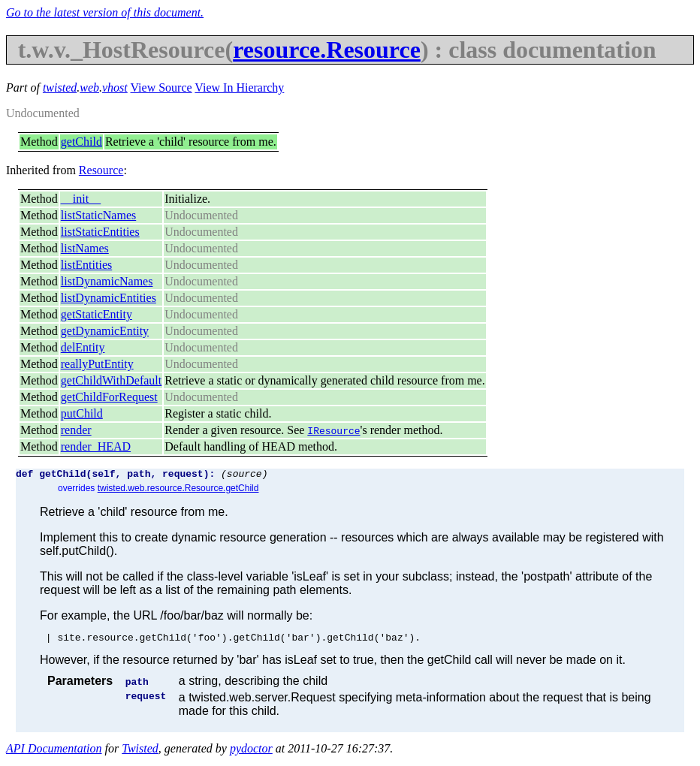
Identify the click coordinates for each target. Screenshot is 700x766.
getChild (81, 142)
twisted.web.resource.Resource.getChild (178, 490)
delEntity (83, 347)
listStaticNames (98, 215)
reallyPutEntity (97, 364)
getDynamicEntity (105, 331)
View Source (161, 87)
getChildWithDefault (111, 380)
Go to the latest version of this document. (105, 12)
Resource (101, 170)
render (76, 430)
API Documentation (54, 753)
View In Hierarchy (239, 87)
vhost (115, 87)
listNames (85, 248)
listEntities (86, 265)
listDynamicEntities (109, 298)
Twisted (140, 753)
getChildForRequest (109, 397)
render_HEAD (96, 446)
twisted (60, 87)
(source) (244, 475)
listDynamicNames (107, 281)
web (89, 87)
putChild (82, 413)
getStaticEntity (97, 314)
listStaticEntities (100, 232)
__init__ (81, 199)
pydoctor (251, 753)
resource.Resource (327, 50)
